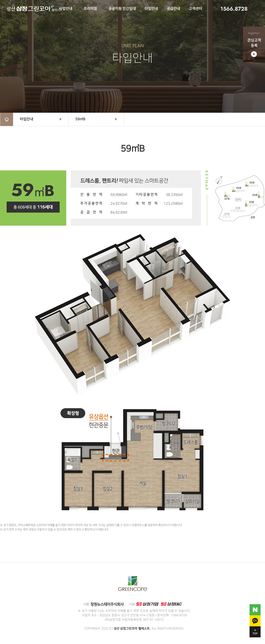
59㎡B (80, 119)
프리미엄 (90, 9)
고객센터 (195, 9)
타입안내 (151, 9)
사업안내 (66, 9)
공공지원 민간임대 (122, 9)
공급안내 (173, 9)
